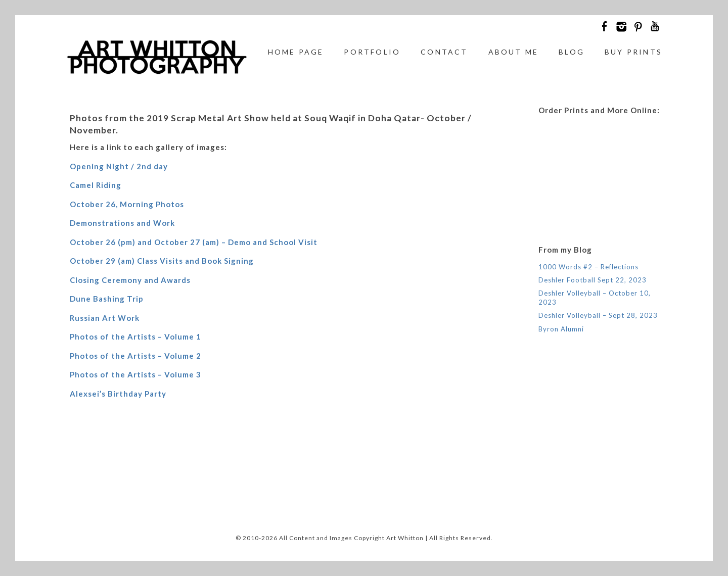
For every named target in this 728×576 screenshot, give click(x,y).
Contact (444, 52)
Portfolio (372, 52)
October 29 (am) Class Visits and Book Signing (162, 261)
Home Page (296, 52)
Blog (572, 52)
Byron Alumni (561, 329)
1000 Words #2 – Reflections (588, 267)
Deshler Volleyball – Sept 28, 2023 (598, 315)
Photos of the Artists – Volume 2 (135, 356)
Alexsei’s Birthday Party (118, 394)
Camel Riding (96, 185)
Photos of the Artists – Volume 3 (135, 374)
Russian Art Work (105, 318)
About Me (514, 52)
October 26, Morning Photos (127, 204)
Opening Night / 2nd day (119, 166)
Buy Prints (633, 52)
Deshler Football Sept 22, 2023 (593, 280)
